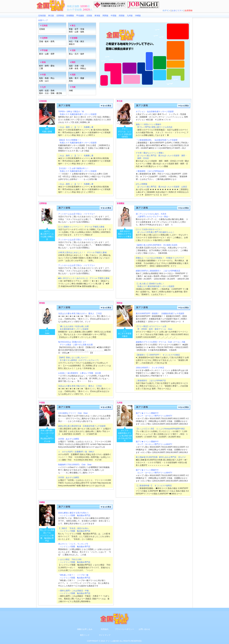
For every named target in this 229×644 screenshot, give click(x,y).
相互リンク (85, 635)
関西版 (105, 16)
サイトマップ (105, 635)
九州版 (130, 16)
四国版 (122, 16)
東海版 (97, 16)
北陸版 (89, 16)
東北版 (51, 16)
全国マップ (43, 20)
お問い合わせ (144, 629)
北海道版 (42, 16)
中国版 (114, 16)
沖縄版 (138, 16)
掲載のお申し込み (85, 629)
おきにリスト (177, 10)
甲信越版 (80, 16)
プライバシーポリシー (125, 629)
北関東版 (60, 16)
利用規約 (105, 629)
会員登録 (189, 10)
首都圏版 (70, 16)
